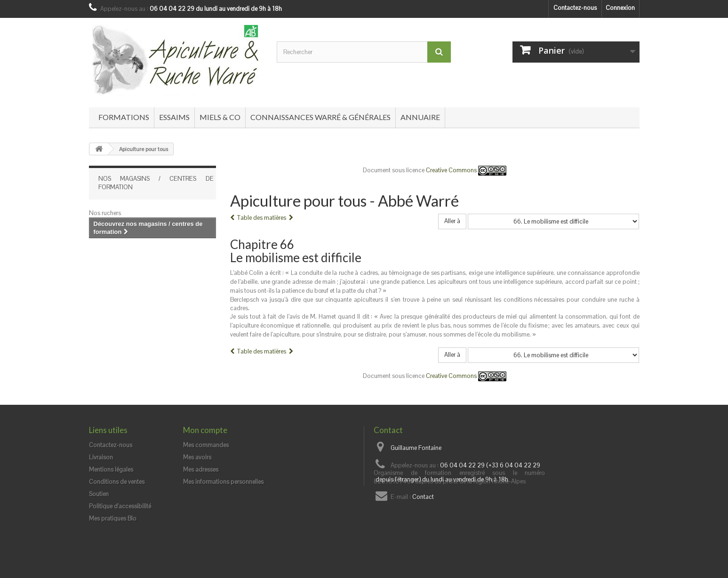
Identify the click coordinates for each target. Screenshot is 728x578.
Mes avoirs (197, 457)
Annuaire (420, 117)
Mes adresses (201, 470)
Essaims (174, 117)
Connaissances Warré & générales (320, 117)
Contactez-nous (575, 8)
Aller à (452, 221)
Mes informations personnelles (223, 482)
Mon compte (205, 430)
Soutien (99, 494)
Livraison (101, 457)
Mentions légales (111, 470)
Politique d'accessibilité (120, 506)
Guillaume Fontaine (416, 448)
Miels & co (220, 117)
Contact (423, 497)
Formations (124, 117)
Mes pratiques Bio (113, 518)
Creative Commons (466, 170)
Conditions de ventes (117, 482)
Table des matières (262, 218)
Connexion (620, 8)
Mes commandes (206, 445)
